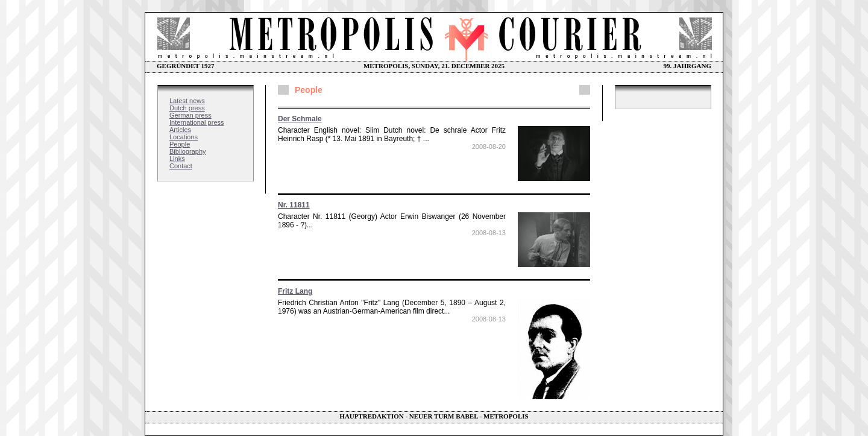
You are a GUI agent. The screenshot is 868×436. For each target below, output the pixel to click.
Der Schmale (300, 119)
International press (197, 122)
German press (190, 115)
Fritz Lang (295, 291)
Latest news (187, 101)
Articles (180, 130)
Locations (184, 137)
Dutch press (187, 108)
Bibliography (188, 151)
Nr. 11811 (294, 205)
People (180, 144)
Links (177, 159)
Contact (181, 166)
